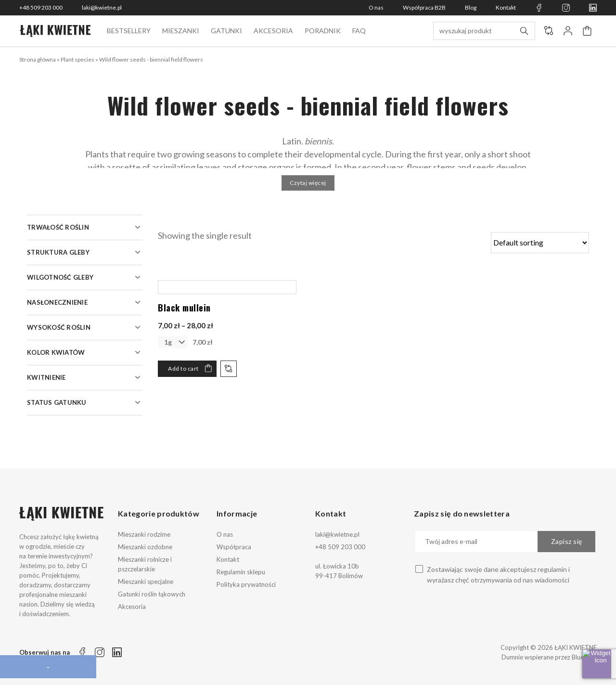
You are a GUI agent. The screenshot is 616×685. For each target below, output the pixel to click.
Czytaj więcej (308, 183)
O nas (376, 7)
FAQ (359, 31)
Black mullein (184, 308)
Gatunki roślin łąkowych (152, 594)
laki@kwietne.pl (102, 7)
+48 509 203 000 (41, 7)
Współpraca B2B (424, 7)
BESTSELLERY (129, 31)
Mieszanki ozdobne (145, 547)
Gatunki (226, 31)
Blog (471, 7)
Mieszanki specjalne (146, 582)
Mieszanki (181, 31)
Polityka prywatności (246, 584)
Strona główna (38, 59)
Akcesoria (273, 31)
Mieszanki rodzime (144, 534)
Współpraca (234, 547)
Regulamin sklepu (241, 572)
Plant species (77, 59)
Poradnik (323, 31)
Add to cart (183, 368)
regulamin (552, 569)
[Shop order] (540, 243)
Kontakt (506, 7)
